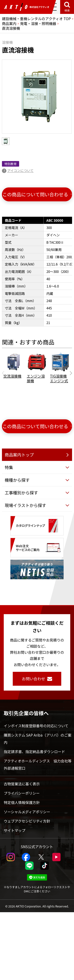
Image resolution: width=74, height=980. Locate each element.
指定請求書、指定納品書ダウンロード (34, 752)
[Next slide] (70, 373)
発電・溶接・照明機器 (38, 23)
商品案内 (9, 23)
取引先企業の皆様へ (26, 713)
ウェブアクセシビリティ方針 (27, 821)
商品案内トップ (19, 455)
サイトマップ (15, 830)
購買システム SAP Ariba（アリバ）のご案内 (38, 739)
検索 (67, 10)
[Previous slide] (4, 373)
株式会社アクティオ (27, 7)
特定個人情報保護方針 (22, 802)
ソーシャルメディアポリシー (27, 812)
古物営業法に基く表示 (22, 784)
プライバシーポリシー (22, 793)
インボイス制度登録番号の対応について (36, 726)
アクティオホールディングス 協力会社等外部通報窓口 (38, 764)
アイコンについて (20, 170)
